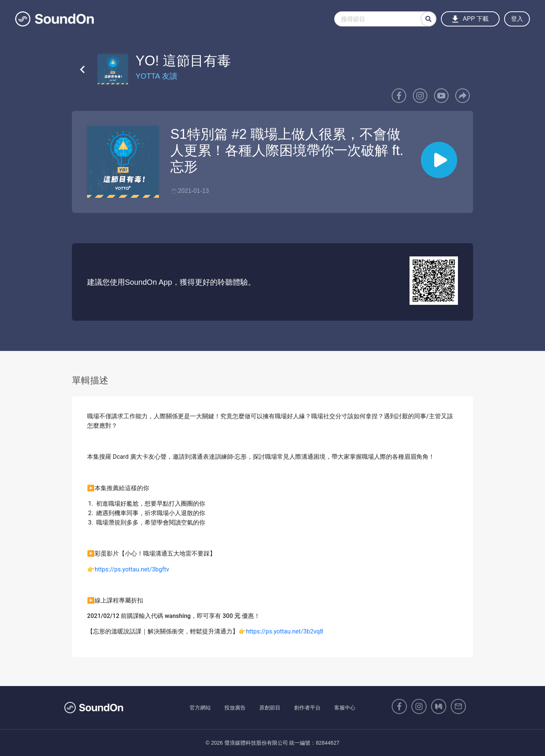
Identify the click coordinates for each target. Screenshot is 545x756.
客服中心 (345, 708)
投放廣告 (235, 708)
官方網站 (200, 708)
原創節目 (270, 708)
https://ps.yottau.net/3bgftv (132, 569)
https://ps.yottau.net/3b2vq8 (285, 631)
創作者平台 (307, 708)
